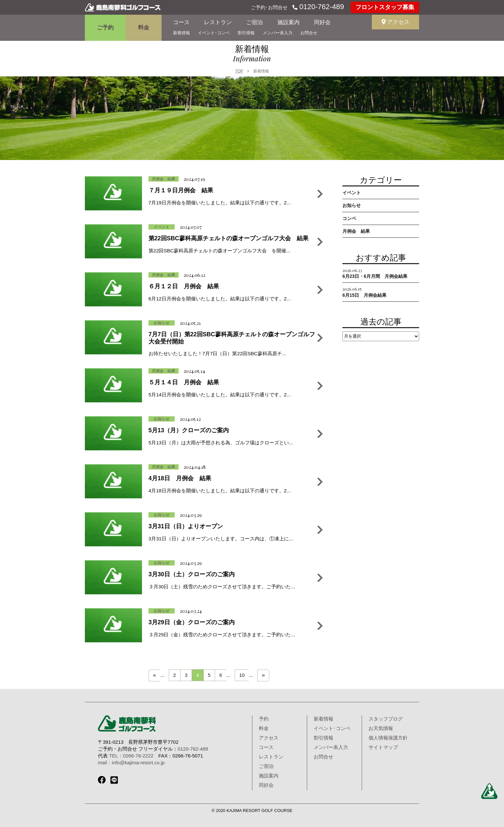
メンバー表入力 (278, 33)
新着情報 (181, 33)
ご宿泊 (254, 22)
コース (181, 22)
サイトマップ (383, 747)
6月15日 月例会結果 (364, 292)
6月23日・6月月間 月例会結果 (375, 273)
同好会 (322, 22)
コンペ (349, 218)
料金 (144, 28)
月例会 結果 (356, 231)
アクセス (396, 22)
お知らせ (352, 205)
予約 (264, 719)
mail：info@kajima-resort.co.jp (131, 763)
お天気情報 (381, 728)
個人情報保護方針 (388, 738)
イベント (352, 193)
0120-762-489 (321, 7)
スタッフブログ (386, 719)
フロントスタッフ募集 (385, 7)
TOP (239, 71)
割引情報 (246, 33)
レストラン (218, 22)
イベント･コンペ (214, 33)
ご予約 (105, 28)
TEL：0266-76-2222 (131, 756)
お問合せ (309, 33)
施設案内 (289, 22)
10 (242, 675)
